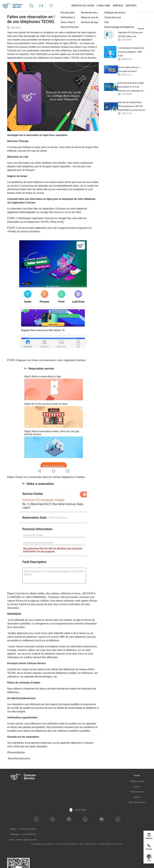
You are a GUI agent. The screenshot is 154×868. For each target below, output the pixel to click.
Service (137, 786)
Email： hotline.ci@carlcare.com (23, 840)
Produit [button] (137, 775)
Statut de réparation (137, 802)
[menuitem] (75, 27)
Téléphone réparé (137, 781)
